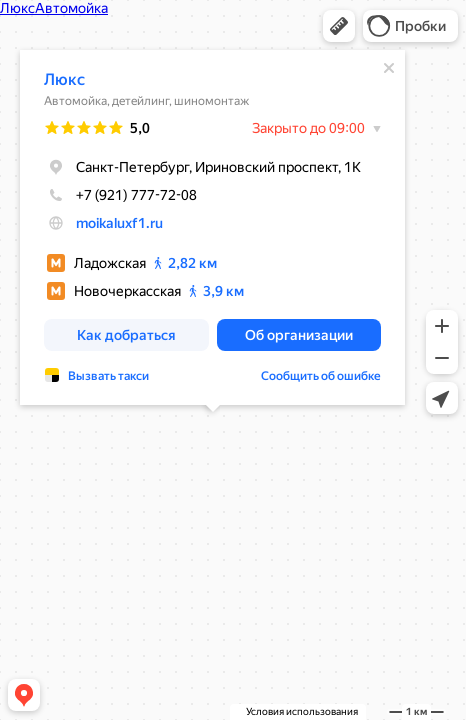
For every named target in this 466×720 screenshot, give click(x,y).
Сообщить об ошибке (321, 374)
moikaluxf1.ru (119, 221)
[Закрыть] (389, 66)
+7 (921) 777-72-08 (120, 193)
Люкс (64, 77)
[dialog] (212, 225)
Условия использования (302, 711)
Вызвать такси (108, 374)
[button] (339, 26)
